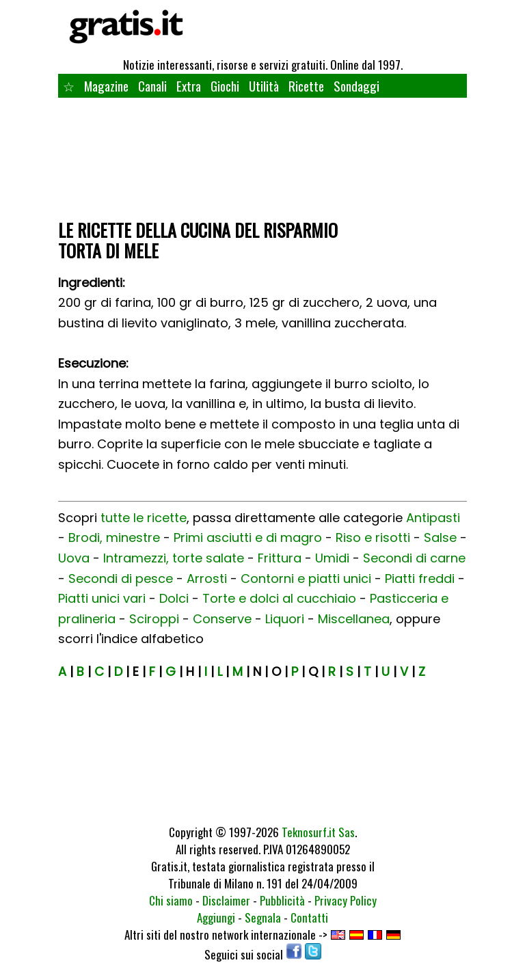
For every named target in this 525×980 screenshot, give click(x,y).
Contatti (309, 917)
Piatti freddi (420, 579)
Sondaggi (356, 85)
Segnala (263, 917)
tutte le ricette (144, 518)
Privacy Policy (346, 900)
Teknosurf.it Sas (318, 832)
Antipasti (433, 518)
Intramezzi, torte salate (174, 558)
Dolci (174, 598)
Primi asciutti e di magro (248, 537)
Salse (440, 537)
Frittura (280, 558)
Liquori (285, 619)
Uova (74, 558)
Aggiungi (216, 917)
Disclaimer (226, 900)
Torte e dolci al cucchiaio (279, 598)
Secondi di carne (414, 558)
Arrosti (207, 579)
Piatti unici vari (102, 598)
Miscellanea (354, 619)
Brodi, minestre (114, 537)
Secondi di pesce (121, 579)
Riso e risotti (373, 537)
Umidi (332, 558)
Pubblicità (282, 900)
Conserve (222, 619)
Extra (189, 85)
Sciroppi (154, 619)
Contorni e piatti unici (306, 579)
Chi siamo (171, 900)
